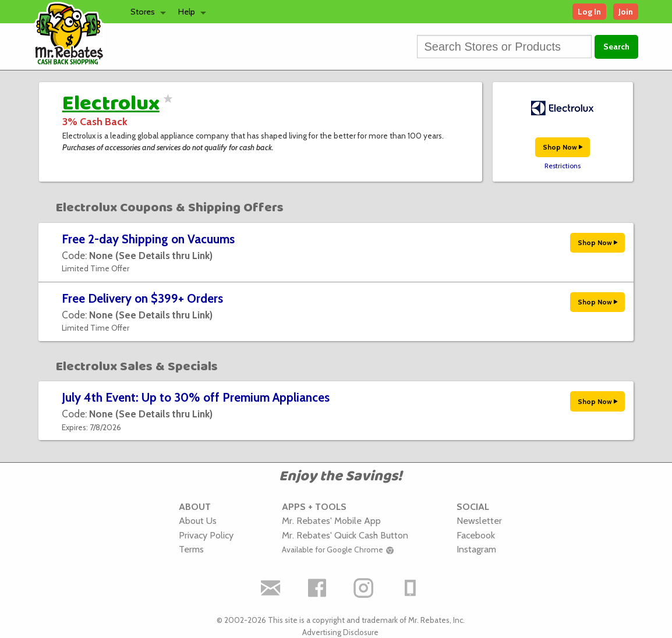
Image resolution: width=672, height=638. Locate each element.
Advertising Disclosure (340, 632)
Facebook (476, 535)
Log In (589, 12)
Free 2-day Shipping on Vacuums (148, 239)
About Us (198, 520)
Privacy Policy (206, 535)
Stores (143, 12)
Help (187, 12)
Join (626, 12)
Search (616, 47)
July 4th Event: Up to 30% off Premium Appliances (196, 397)
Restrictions (563, 166)
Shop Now (563, 147)
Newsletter (479, 520)
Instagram (476, 549)
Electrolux (111, 104)
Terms (191, 549)
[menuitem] (145, 12)
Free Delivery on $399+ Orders (142, 298)
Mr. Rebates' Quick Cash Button (345, 535)
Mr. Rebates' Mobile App (331, 520)
